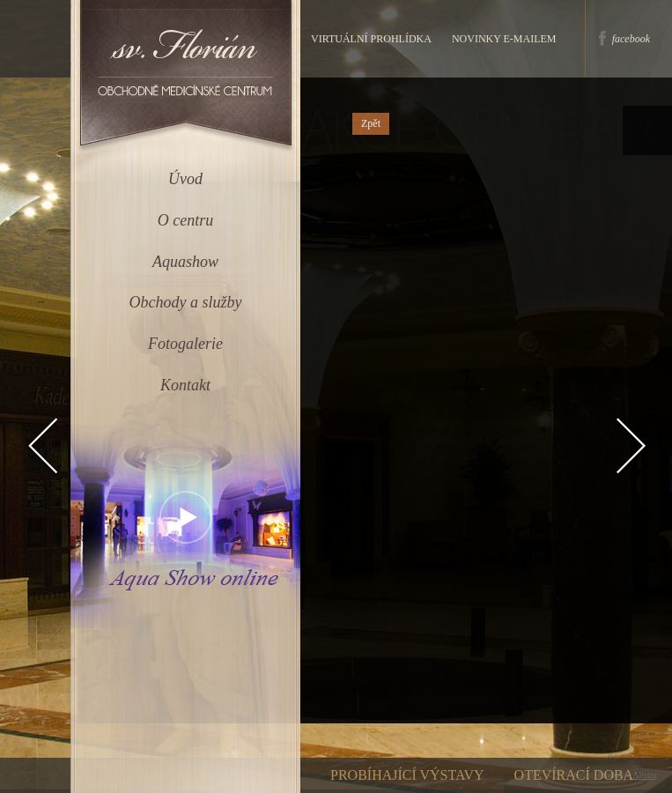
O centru (185, 220)
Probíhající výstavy (407, 775)
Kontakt (185, 385)
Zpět (371, 123)
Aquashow (185, 262)
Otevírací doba (574, 775)
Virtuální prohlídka (371, 39)
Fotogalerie (185, 344)
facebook (631, 39)
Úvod (185, 179)
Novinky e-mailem (504, 39)
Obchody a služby (186, 302)
